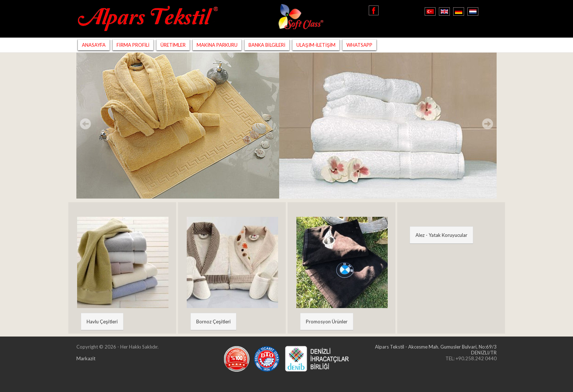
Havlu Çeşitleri (102, 322)
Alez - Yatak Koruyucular (441, 235)
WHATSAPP (359, 45)
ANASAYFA (94, 45)
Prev (86, 124)
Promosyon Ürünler (327, 322)
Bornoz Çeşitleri (213, 322)
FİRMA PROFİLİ (133, 45)
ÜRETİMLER (173, 45)
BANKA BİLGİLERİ (267, 45)
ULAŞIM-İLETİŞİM (316, 45)
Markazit (86, 358)
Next (487, 124)
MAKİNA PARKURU (217, 45)
